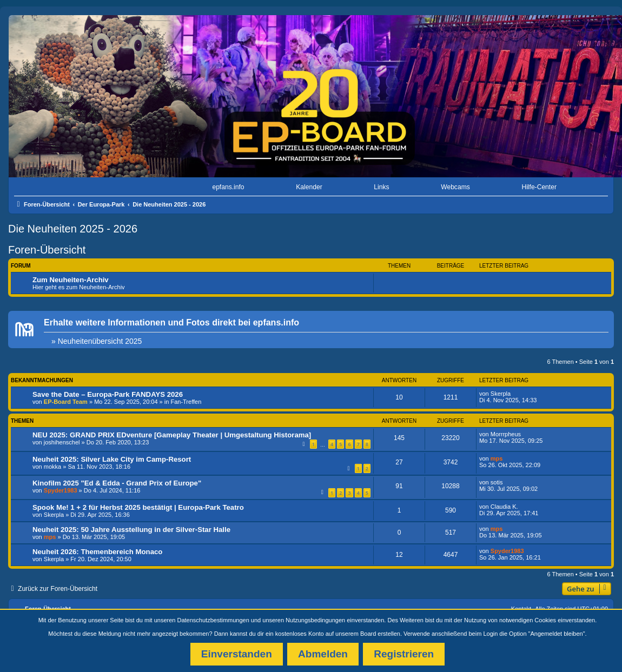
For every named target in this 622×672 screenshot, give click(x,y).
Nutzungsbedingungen (315, 620)
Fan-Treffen (186, 402)
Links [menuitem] (381, 187)
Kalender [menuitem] (309, 187)
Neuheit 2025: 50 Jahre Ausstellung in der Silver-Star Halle (131, 530)
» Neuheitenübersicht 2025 (97, 341)
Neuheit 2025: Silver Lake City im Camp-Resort (112, 459)
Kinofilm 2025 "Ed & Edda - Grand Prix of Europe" (117, 483)
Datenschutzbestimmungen (213, 620)
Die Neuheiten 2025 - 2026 (73, 229)
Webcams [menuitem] (455, 187)
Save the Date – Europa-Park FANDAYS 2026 (108, 394)
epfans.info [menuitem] (228, 187)
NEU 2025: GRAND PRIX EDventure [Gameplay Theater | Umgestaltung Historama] (172, 435)
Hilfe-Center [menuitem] (539, 187)
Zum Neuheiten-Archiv (71, 280)
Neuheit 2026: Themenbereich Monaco (97, 552)
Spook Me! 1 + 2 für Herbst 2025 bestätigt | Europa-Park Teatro (138, 507)
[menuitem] (47, 187)
